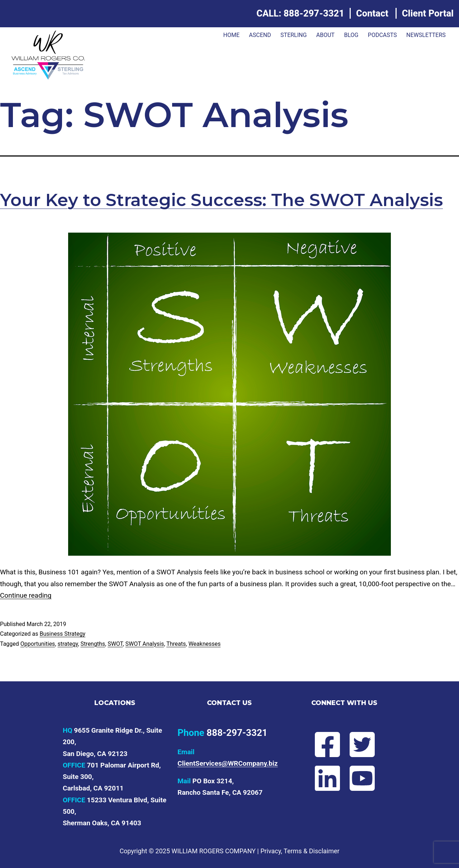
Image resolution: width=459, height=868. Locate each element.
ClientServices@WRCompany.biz (228, 763)
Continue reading (26, 595)
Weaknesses (204, 644)
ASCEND (260, 35)
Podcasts (382, 35)
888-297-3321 (314, 13)
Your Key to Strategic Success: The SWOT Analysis (221, 200)
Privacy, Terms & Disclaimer (300, 851)
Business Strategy (62, 634)
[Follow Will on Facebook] (327, 745)
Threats (176, 644)
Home (231, 35)
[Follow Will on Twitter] (362, 745)
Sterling (294, 35)
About (325, 35)
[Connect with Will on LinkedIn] (327, 778)
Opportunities (38, 644)
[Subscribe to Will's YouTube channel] (362, 778)
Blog (351, 35)
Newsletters (426, 35)
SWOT (115, 644)
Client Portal (428, 13)
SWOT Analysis (145, 644)
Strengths (93, 644)
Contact (372, 13)
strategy (68, 644)
